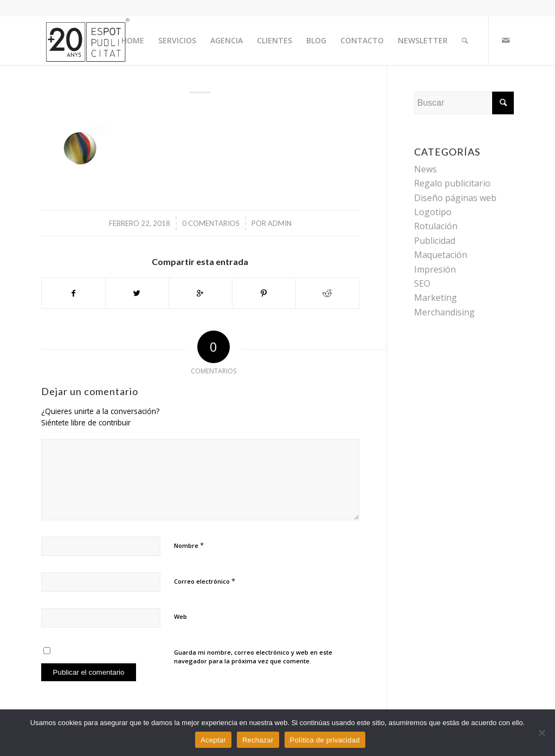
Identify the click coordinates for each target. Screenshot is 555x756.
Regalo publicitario (452, 183)
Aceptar (213, 740)
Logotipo (433, 212)
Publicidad (435, 241)
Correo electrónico (205, 581)
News (425, 169)
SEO (422, 283)
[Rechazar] (541, 733)
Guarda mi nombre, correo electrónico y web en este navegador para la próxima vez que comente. (253, 657)
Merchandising (444, 312)
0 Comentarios (211, 223)
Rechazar (258, 740)
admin (280, 223)
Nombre (189, 545)
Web (180, 616)
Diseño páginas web (455, 198)
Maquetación (441, 255)
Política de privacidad (325, 740)
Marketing (435, 298)
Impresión (435, 269)
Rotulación (436, 226)
